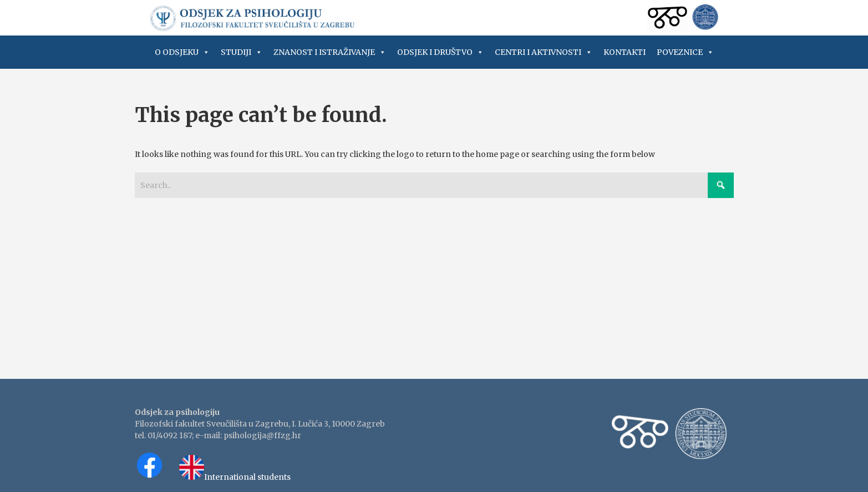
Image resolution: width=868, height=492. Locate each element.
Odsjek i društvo (440, 52)
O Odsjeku (182, 52)
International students (247, 477)
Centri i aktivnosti (544, 52)
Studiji (242, 52)
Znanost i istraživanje (330, 52)
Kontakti (625, 52)
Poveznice (685, 52)
